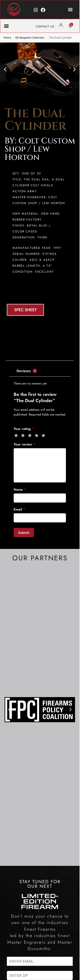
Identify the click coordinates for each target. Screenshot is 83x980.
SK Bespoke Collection (30, 38)
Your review (24, 444)
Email (19, 509)
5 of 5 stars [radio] (44, 435)
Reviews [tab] (27, 371)
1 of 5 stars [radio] (16, 435)
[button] (70, 9)
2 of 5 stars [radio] (23, 435)
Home (7, 38)
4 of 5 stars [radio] (37, 435)
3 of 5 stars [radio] (30, 435)
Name (20, 490)
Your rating (24, 429)
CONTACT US (45, 26)
